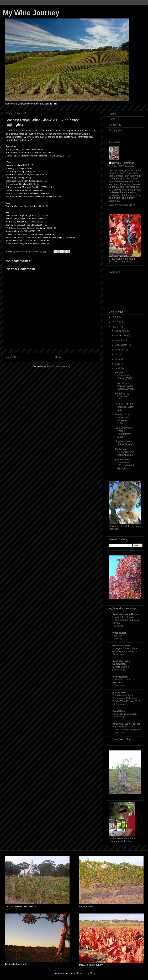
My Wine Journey (31, 13)
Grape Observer (121, 645)
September (121, 345)
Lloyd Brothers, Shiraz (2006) (123, 443)
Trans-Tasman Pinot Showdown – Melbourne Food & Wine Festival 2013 (126, 698)
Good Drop (119, 711)
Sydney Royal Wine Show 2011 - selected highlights (124, 464)
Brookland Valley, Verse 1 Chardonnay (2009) (124, 432)
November (121, 335)
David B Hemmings (123, 163)
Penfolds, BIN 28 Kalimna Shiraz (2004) (124, 407)
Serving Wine (116, 130)
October (120, 340)
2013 (116, 317)
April (118, 368)
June (118, 359)
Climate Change (121, 667)
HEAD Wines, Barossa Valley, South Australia (124, 386)
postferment (119, 692)
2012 (116, 322)
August (119, 350)
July (118, 354)
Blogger (93, 973)
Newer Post (12, 357)
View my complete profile (122, 205)
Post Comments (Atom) (58, 366)
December (121, 331)
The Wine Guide (121, 739)
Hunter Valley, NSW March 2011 (123, 397)
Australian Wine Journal (126, 724)
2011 (116, 327)
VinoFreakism (120, 677)
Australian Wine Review (126, 614)
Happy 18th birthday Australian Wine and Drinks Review (126, 620)
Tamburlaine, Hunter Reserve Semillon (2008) (125, 452)
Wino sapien (119, 633)
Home (59, 357)
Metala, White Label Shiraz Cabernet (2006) (123, 419)
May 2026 (117, 636)
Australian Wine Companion (121, 663)
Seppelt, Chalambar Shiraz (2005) (123, 375)
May (118, 364)
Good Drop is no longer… (125, 714)
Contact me (115, 125)
